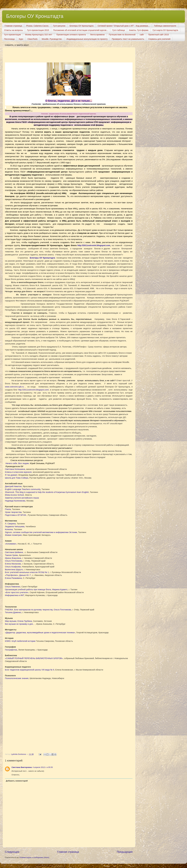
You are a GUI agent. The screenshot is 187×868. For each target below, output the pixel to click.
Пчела (8, 509)
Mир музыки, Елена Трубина (18, 621)
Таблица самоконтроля (165, 26)
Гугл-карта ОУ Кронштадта (165, 30)
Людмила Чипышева (15, 527)
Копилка (9, 529)
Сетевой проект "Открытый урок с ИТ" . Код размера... (124, 26)
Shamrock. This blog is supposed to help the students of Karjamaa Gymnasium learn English (47, 492)
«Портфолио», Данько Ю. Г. (18, 575)
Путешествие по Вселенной (122, 35)
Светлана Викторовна (22, 767)
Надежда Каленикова (15, 501)
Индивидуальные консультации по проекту (87, 39)
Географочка (11, 650)
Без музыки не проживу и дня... (20, 624)
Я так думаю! (11, 475)
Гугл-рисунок (59, 26)
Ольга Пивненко (13, 587)
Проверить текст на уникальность (128, 39)
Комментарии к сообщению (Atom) (34, 857)
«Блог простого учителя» (17, 592)
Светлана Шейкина (14, 552)
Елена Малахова (13, 564)
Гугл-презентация (12, 35)
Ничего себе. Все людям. (17, 463)
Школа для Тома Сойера (17, 478)
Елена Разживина (13, 578)
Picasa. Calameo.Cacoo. (38, 26)
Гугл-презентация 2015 (38, 30)
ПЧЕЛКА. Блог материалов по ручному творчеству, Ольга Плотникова (38, 610)
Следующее (12, 852)
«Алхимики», (11, 544)
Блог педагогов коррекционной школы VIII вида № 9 (30, 670)
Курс (21, 39)
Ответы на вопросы (13, 30)
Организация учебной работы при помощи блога (28, 590)
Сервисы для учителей (159, 39)
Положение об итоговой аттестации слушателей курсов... (81, 30)
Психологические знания (17, 678)
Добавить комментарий (17, 781)
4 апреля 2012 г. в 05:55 (43, 767)
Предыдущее (125, 852)
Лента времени (97, 35)
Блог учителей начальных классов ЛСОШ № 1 (27, 572)
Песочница (9, 39)
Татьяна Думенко (13, 612)
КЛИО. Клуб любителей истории (20, 641)
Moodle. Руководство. (52, 39)
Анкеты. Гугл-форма (139, 30)
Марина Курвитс (60, 590)
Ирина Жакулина (13, 558)
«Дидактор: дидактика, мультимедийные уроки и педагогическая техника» (40, 633)
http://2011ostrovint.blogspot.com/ (33, 390)
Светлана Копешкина (15, 469)
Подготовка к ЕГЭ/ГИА (16, 515)
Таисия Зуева (11, 555)
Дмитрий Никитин (13, 486)
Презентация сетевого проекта (71, 35)
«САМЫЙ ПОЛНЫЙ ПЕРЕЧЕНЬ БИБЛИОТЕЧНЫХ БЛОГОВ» (34, 658)
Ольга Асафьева (13, 567)
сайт (142, 35)
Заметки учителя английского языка (22, 498)
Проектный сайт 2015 (159, 35)
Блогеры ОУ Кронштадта (35, 16)
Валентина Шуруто (14, 570)
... (14, 387)
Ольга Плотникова (14, 561)
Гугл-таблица (119, 30)
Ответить (16, 775)
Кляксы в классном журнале (18, 472)
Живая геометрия (13, 535)
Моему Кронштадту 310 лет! (39, 35)
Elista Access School (14, 495)
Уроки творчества (13, 512)
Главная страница (13, 26)
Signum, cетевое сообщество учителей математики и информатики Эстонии (41, 532)
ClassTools (33, 39)
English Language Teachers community (23, 489)
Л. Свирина (10, 524)
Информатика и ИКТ (15, 595)
